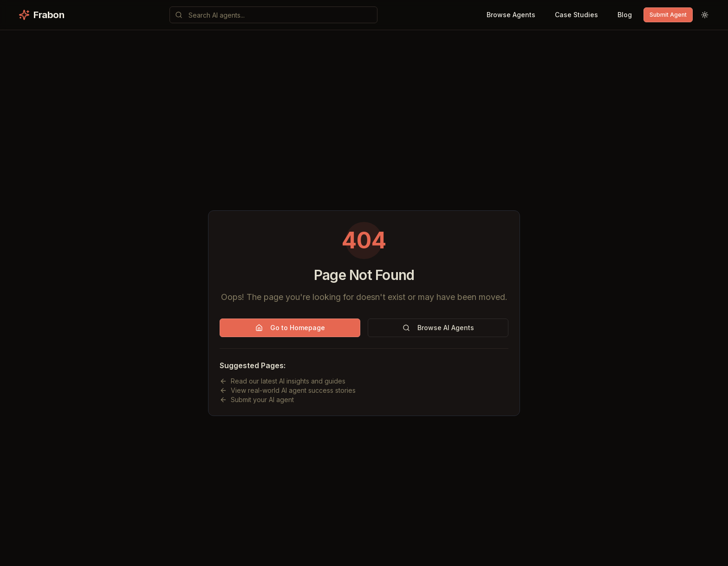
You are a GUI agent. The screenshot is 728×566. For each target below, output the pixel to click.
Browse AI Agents (438, 328)
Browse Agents (511, 15)
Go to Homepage (290, 328)
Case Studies (576, 15)
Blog (625, 15)
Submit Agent (668, 15)
